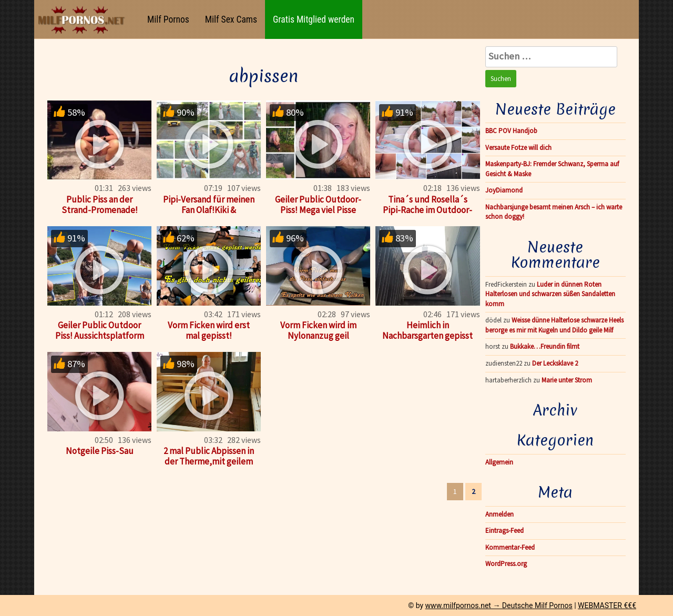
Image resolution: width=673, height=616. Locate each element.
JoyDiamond (504, 190)
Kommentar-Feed (510, 547)
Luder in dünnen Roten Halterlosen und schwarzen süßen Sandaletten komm (550, 294)
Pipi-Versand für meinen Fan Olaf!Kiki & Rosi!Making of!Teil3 (209, 210)
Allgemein (499, 462)
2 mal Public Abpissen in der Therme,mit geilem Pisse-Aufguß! (209, 461)
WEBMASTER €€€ (607, 605)
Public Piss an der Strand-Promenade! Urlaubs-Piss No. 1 (100, 210)
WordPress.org (506, 564)
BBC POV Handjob (511, 131)
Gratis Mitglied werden (314, 19)
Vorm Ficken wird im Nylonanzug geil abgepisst (318, 336)
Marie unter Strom (567, 380)
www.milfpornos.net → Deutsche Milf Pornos (499, 605)
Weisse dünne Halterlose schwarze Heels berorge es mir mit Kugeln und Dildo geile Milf (554, 325)
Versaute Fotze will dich (518, 148)
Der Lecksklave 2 (555, 363)
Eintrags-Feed (504, 531)
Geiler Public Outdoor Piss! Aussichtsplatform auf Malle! (100, 336)
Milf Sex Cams (231, 19)
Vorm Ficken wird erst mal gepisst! (209, 330)
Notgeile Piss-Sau (100, 451)
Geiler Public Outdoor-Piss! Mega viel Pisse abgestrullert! (318, 210)
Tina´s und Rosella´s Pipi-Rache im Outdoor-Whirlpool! (427, 210)
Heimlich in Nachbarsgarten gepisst (427, 330)
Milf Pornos (168, 19)
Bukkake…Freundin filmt (545, 346)
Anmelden (499, 514)
